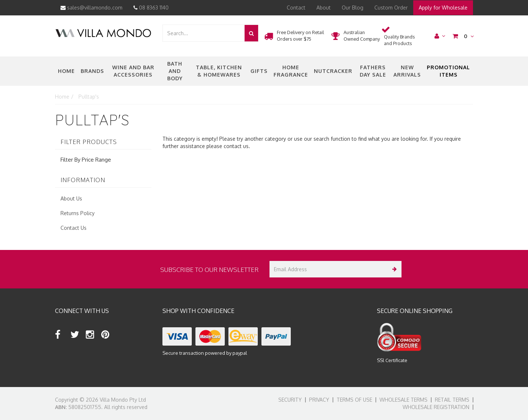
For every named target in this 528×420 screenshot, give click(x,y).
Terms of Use (354, 400)
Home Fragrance (291, 71)
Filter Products (89, 142)
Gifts (259, 71)
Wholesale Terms (404, 400)
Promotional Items (448, 71)
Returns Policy (78, 213)
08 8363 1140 (151, 8)
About (324, 8)
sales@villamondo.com (91, 8)
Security (290, 400)
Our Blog (353, 8)
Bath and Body (175, 71)
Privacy (319, 400)
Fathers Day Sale (373, 71)
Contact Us (74, 228)
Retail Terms (452, 400)
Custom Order (391, 8)
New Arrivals (407, 71)
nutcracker (333, 71)
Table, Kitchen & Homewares (219, 71)
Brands (92, 71)
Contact (296, 8)
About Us (71, 198)
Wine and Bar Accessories (133, 71)
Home (66, 71)
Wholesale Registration (436, 407)
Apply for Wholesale (443, 8)
